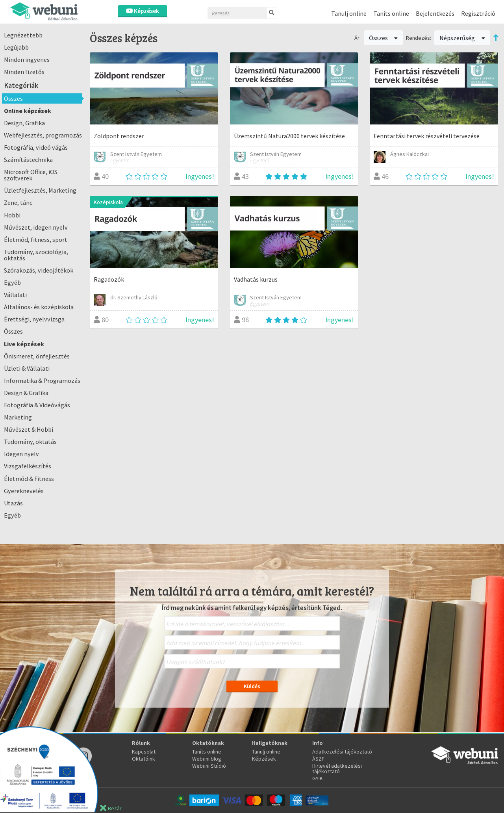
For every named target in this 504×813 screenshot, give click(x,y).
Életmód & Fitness (29, 479)
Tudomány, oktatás (30, 442)
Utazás (13, 503)
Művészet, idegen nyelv (36, 227)
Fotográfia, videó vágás (36, 147)
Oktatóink (144, 759)
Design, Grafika (24, 123)
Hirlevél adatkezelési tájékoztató (337, 768)
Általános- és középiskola (39, 307)
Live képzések (24, 344)
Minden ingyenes (27, 59)
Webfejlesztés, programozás (43, 135)
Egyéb (12, 282)
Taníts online (391, 13)
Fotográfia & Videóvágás (37, 405)
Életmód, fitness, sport (36, 239)
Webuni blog (207, 759)
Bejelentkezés (435, 13)
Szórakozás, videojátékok (39, 270)
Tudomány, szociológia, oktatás (36, 255)
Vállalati (15, 295)
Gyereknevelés (24, 491)
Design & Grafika (26, 393)
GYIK (318, 778)
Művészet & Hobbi (29, 429)
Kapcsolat (144, 752)
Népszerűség (462, 38)
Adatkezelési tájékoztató (342, 752)
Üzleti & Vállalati (27, 368)
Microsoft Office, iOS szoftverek (31, 175)
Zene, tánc (18, 202)
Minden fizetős (24, 72)
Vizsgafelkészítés (28, 466)
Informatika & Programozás (42, 381)
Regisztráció (478, 13)
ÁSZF (318, 759)
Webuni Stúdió (209, 766)
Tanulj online (349, 13)
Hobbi (12, 215)
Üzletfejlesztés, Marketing (40, 190)
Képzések (143, 11)
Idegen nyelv (21, 454)
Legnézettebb (23, 35)
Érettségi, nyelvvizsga (34, 319)
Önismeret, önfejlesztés (37, 356)
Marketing (18, 417)
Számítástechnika (28, 160)
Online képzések (28, 111)
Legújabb (16, 47)
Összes (13, 98)
